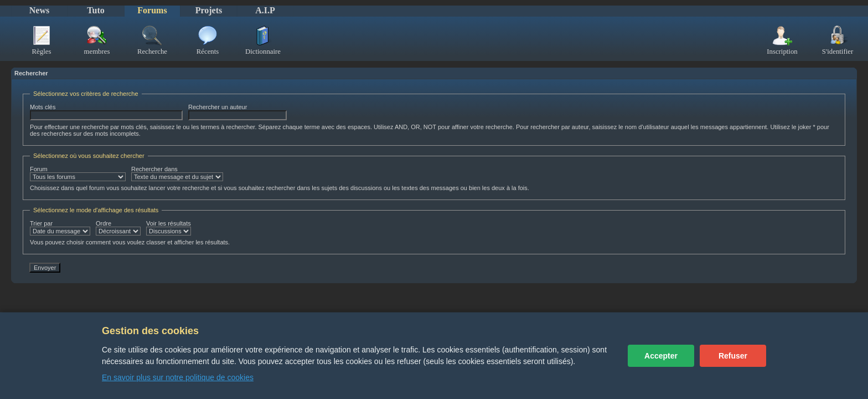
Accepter (661, 356)
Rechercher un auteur (237, 112)
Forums (152, 10)
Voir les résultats (169, 228)
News (39, 10)
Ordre (118, 228)
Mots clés (106, 112)
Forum (78, 173)
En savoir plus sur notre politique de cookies (178, 377)
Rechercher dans (177, 173)
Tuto (95, 10)
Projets (209, 10)
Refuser (733, 356)
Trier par (60, 228)
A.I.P (265, 10)
